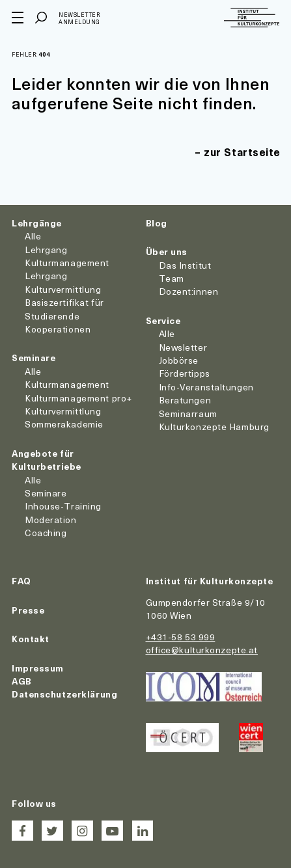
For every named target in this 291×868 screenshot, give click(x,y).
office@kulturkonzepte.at (202, 650)
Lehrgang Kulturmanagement (67, 256)
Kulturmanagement (67, 384)
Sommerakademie (64, 424)
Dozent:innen (189, 291)
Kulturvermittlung (63, 411)
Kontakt (31, 639)
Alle (33, 236)
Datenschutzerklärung (64, 694)
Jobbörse (179, 360)
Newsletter (183, 347)
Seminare (34, 358)
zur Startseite (242, 152)
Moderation (51, 520)
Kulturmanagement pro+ (78, 398)
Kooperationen (58, 329)
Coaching (46, 533)
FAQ (21, 581)
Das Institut (185, 265)
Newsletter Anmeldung (79, 19)
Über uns (167, 251)
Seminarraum (188, 414)
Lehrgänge (37, 223)
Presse (28, 610)
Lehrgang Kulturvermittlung (63, 282)
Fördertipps (185, 373)
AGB (22, 681)
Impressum (38, 668)
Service (163, 320)
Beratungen (185, 400)
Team (172, 278)
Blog (157, 223)
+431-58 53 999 (181, 637)
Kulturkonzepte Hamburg (214, 427)
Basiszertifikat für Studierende (64, 309)
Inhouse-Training (63, 506)
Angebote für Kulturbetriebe (47, 460)
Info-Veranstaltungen (206, 387)
